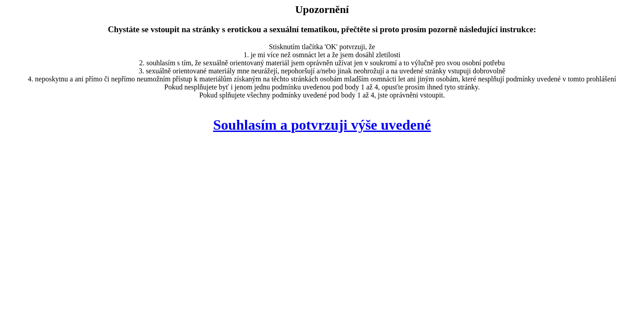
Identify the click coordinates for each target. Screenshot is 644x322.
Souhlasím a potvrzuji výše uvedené (322, 125)
